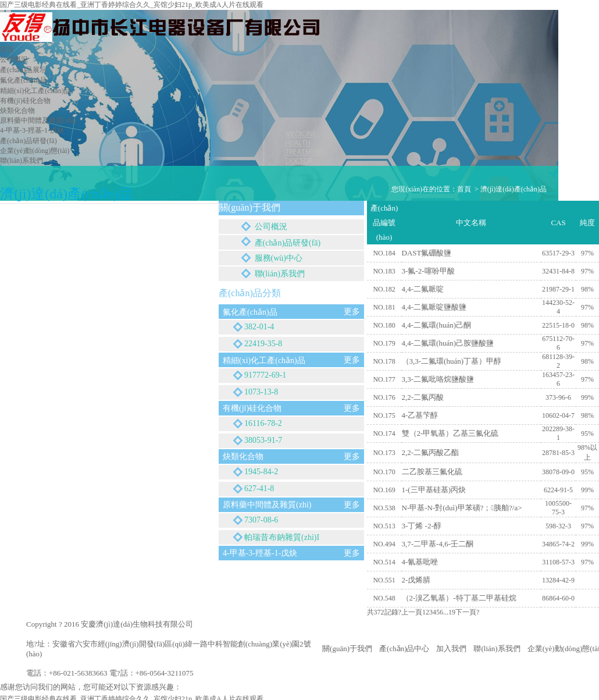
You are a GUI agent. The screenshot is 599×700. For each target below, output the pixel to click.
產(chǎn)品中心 (404, 649)
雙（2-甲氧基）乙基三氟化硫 (450, 433)
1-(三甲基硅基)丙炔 (434, 490)
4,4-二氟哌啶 (423, 289)
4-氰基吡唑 (420, 562)
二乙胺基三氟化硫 (432, 472)
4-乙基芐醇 (420, 415)
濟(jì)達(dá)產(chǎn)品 (514, 189)
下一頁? (467, 612)
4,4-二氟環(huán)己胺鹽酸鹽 (448, 343)
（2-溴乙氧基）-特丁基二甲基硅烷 (459, 598)
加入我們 (451, 649)
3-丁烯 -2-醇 (422, 526)
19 (452, 612)
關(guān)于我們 (347, 649)
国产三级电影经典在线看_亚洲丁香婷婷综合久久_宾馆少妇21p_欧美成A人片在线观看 (132, 5)
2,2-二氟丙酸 (423, 397)
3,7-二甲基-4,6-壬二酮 (438, 544)
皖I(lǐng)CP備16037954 (232, 624)
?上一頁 (410, 612)
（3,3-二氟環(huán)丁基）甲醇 (452, 361)
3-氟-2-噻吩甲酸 (428, 271)
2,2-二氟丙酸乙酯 (431, 452)
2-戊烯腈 (416, 580)
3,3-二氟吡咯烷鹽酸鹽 (438, 379)
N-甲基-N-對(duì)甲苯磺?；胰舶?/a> (462, 508)
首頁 (464, 189)
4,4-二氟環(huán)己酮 (437, 325)
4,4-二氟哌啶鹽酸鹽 (434, 307)
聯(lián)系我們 (497, 649)
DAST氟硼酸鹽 (427, 253)
